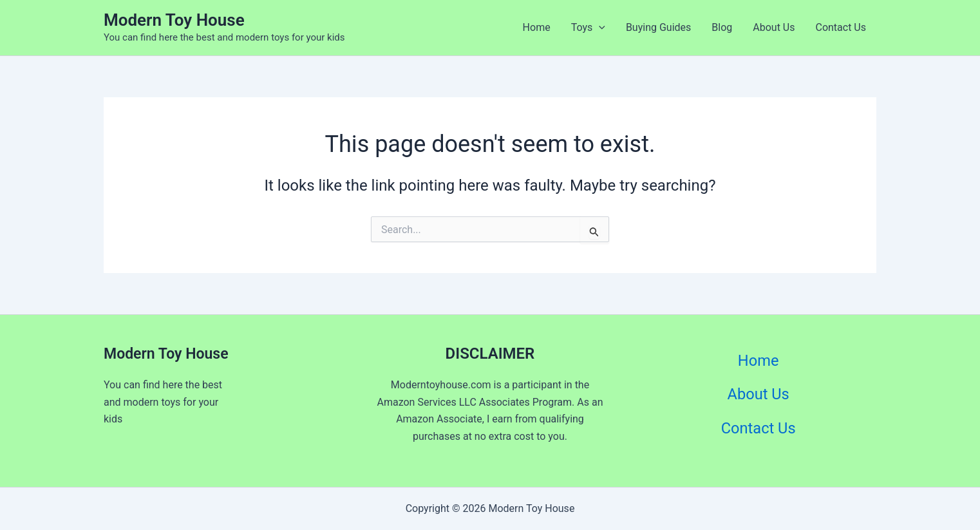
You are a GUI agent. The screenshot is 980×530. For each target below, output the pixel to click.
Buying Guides (658, 27)
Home (537, 27)
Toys (588, 28)
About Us (774, 27)
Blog (722, 27)
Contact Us (841, 27)
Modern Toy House (174, 20)
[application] (599, 28)
